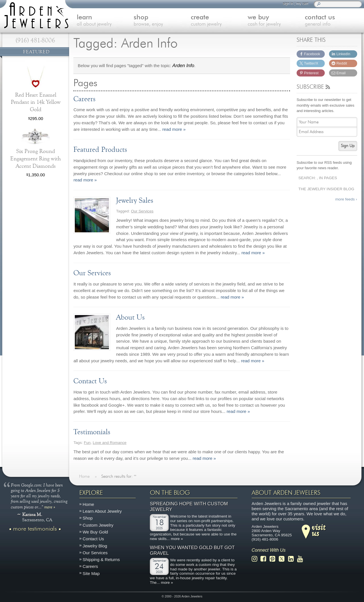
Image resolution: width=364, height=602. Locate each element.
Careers (90, 566)
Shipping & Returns (101, 559)
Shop (88, 518)
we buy (276, 21)
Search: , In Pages (318, 178)
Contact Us (93, 539)
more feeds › (346, 199)
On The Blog (170, 493)
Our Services (142, 211)
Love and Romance (110, 443)
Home (89, 504)
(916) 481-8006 (35, 40)
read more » (174, 129)
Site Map (91, 573)
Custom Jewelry (98, 525)
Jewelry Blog (95, 546)
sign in (288, 4)
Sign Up (348, 146)
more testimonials (35, 529)
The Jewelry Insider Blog (326, 189)
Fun (87, 443)
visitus (318, 530)
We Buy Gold (95, 532)
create (219, 21)
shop (162, 21)
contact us (333, 21)
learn (105, 21)
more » (50, 506)
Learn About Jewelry (102, 511)
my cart (302, 4)
